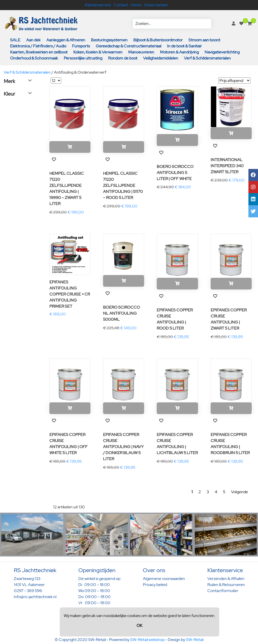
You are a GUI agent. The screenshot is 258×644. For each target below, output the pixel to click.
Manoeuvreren (141, 52)
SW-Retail (195, 640)
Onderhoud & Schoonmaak (34, 58)
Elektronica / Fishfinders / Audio (38, 46)
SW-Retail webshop (147, 640)
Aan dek (33, 40)
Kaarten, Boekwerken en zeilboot (39, 52)
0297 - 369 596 (28, 591)
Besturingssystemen (109, 40)
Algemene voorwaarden (164, 579)
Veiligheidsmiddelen (161, 58)
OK (139, 625)
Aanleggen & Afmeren (66, 40)
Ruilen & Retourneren (226, 585)
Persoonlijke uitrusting (83, 58)
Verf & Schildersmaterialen (207, 58)
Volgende (239, 492)
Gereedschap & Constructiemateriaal (128, 46)
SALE (15, 40)
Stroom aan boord (204, 40)
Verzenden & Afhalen (226, 579)
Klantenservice (98, 5)
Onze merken (156, 5)
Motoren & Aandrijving (179, 52)
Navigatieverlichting (222, 52)
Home (136, 5)
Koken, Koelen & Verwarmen (98, 52)
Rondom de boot (123, 58)
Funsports (81, 46)
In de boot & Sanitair (184, 46)
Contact (121, 5)
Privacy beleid (155, 585)
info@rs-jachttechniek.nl (35, 597)
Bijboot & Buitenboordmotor (158, 40)
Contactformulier (223, 591)
